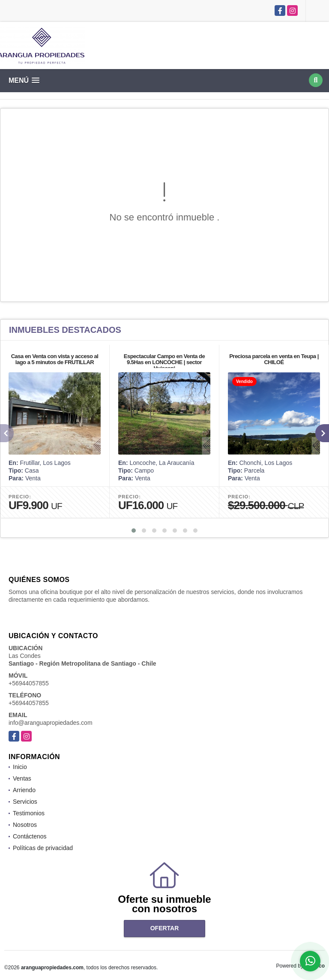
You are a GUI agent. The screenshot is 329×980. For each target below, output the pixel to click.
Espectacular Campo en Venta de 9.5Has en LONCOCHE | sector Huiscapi (164, 362)
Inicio (20, 767)
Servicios (25, 802)
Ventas (22, 778)
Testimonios (29, 813)
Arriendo (24, 790)
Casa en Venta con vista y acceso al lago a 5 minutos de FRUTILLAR (55, 359)
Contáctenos (30, 836)
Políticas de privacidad (43, 848)
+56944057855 (29, 683)
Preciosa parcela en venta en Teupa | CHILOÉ (274, 359)
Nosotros (25, 825)
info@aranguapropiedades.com (51, 723)
